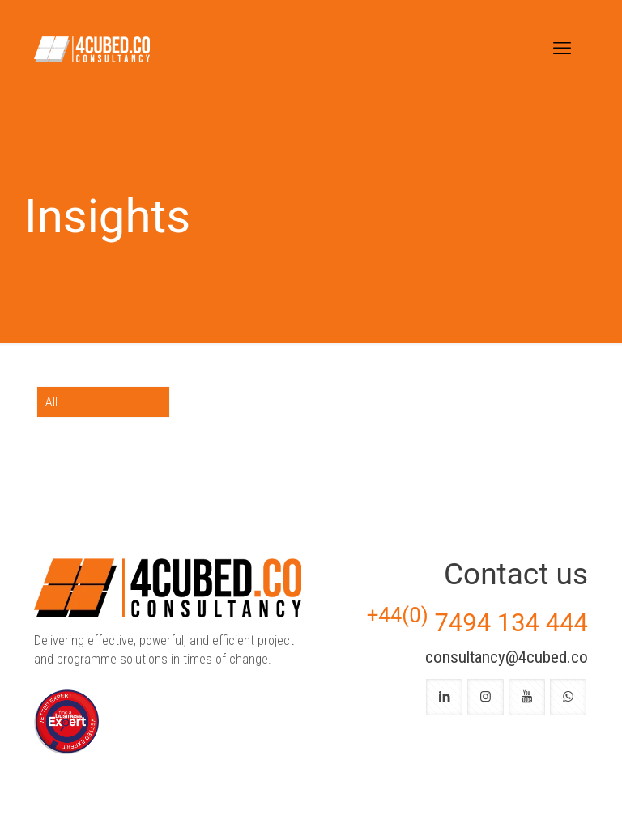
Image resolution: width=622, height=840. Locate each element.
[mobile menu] (562, 49)
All (51, 402)
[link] (66, 722)
